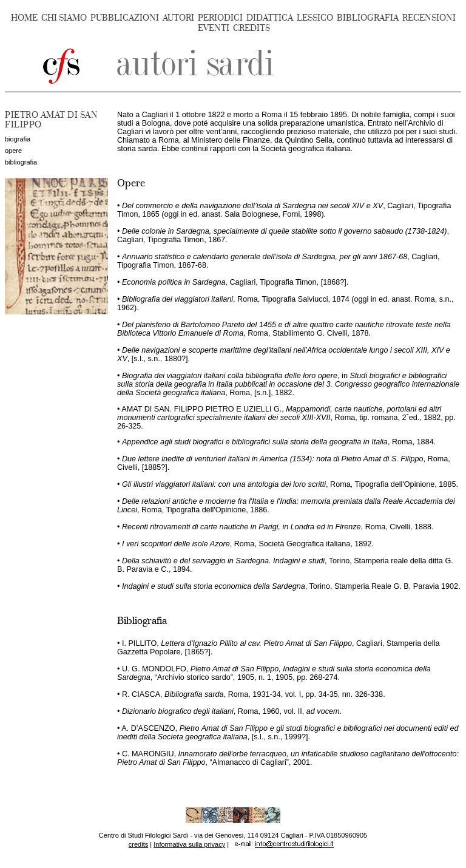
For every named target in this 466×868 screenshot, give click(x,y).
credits (138, 844)
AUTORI (178, 18)
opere (13, 151)
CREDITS (252, 28)
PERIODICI (220, 18)
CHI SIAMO (64, 18)
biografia (18, 139)
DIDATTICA (270, 18)
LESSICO (315, 18)
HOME (24, 18)
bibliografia (21, 162)
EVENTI (214, 28)
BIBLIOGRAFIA (368, 18)
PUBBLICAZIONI (125, 18)
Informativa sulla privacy (189, 844)
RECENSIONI (429, 18)
